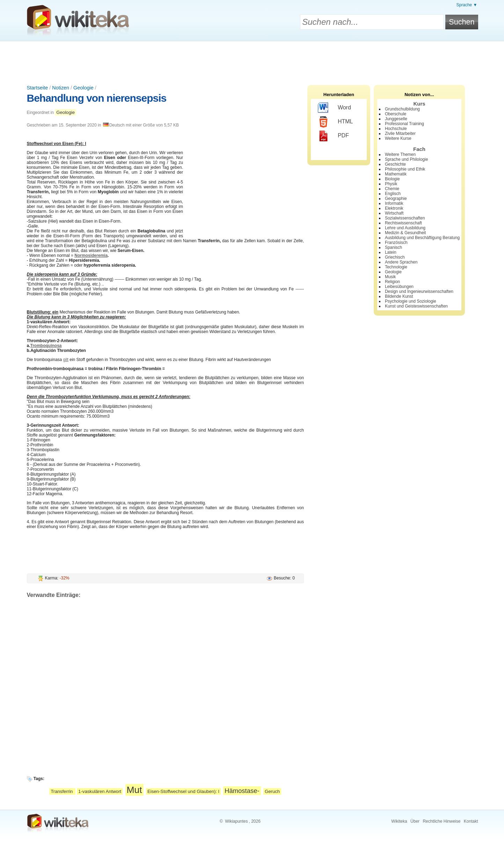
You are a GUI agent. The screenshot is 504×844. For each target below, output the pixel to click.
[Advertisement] (252, 60)
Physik (391, 184)
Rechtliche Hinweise (441, 821)
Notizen (61, 88)
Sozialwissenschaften (405, 218)
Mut (134, 790)
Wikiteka (399, 821)
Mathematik (396, 174)
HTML (335, 122)
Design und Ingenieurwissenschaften (419, 291)
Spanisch (393, 247)
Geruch (272, 791)
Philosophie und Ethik (405, 169)
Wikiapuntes (236, 821)
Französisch (396, 243)
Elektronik (394, 208)
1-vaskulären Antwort (100, 791)
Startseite (38, 88)
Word (334, 108)
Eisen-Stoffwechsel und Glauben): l (183, 791)
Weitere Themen (400, 154)
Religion (392, 282)
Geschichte (395, 164)
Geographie (396, 199)
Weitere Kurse (398, 138)
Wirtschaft (394, 213)
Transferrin (62, 791)
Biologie (392, 179)
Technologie (396, 267)
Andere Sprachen (401, 262)
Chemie (392, 189)
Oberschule (396, 114)
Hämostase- (242, 791)
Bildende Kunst (399, 296)
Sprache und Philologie (406, 159)
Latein (391, 252)
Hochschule (396, 129)
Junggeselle (396, 119)
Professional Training (404, 124)
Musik (390, 277)
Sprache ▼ (467, 5)
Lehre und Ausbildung (405, 228)
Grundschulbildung (402, 109)
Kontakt (471, 821)
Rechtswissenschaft (403, 223)
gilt (66, 360)
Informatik (394, 203)
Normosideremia (91, 255)
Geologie (83, 88)
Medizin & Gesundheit (405, 233)
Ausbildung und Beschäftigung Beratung (422, 238)
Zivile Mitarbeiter (400, 134)
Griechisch (395, 257)
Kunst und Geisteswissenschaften (416, 306)
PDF (333, 136)
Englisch (393, 194)
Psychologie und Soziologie (411, 301)
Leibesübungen (399, 287)
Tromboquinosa (46, 346)
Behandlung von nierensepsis (97, 98)
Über (415, 821)
